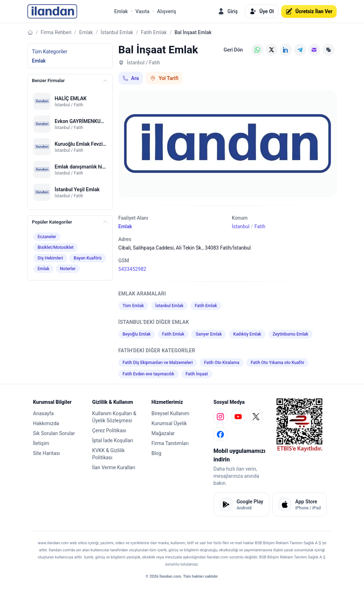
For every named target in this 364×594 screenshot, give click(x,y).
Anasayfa (43, 413)
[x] (256, 417)
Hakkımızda (46, 423)
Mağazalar (163, 433)
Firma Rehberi (56, 32)
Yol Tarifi (164, 78)
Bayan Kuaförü (87, 258)
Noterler (68, 269)
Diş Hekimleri (50, 258)
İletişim (41, 443)
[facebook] (220, 434)
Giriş (228, 11)
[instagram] (220, 417)
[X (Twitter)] (272, 50)
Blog (156, 453)
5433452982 (132, 269)
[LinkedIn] (286, 50)
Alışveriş (167, 11)
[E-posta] (314, 50)
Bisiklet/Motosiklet (56, 247)
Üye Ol (262, 11)
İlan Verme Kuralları (114, 467)
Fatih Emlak (154, 32)
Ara (131, 78)
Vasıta (142, 11)
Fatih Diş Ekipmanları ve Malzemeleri (158, 363)
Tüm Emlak (133, 306)
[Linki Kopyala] (328, 50)
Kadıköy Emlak (247, 334)
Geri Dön (233, 50)
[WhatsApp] (257, 50)
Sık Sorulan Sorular (54, 433)
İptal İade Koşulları (113, 440)
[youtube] (238, 417)
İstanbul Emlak (117, 32)
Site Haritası (47, 453)
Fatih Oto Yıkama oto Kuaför (277, 363)
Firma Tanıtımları (170, 443)
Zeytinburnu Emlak (290, 334)
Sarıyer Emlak (209, 334)
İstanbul (241, 226)
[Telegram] (300, 50)
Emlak (121, 11)
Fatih (260, 226)
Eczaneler (47, 237)
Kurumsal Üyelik (169, 423)
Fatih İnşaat (197, 374)
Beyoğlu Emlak (137, 334)
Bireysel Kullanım (170, 413)
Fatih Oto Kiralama (222, 363)
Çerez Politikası (109, 430)
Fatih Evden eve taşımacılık (148, 374)
